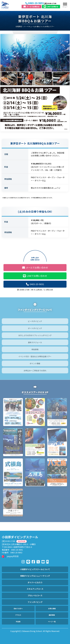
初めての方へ (18, 609)
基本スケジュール (35, 343)
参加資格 (35, 350)
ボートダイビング (35, 329)
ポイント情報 (35, 365)
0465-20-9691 (35, 284)
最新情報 (52, 615)
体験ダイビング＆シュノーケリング (35, 576)
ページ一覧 (52, 622)
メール (31, 7)
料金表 (18, 622)
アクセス (18, 615)
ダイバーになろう (35, 582)
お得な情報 (52, 609)
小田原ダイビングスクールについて (35, 569)
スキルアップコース (35, 589)
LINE (51, 7)
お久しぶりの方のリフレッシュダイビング (35, 336)
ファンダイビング (35, 602)
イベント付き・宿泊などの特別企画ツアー (35, 357)
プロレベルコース (35, 595)
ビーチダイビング (35, 322)
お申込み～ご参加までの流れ (35, 372)
